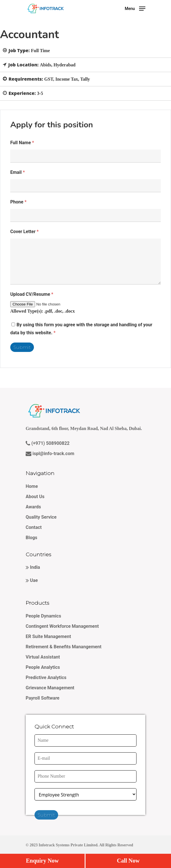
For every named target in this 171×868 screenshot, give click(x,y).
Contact (34, 527)
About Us (35, 497)
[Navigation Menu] (135, 8)
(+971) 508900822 (50, 443)
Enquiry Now (42, 861)
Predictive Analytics (46, 678)
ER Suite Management (48, 636)
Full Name (22, 143)
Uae (33, 580)
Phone (18, 202)
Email (18, 172)
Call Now (128, 861)
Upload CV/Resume (32, 294)
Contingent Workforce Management (62, 626)
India (34, 567)
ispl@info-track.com (53, 454)
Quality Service (41, 517)
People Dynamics (43, 616)
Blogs (31, 538)
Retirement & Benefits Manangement (64, 647)
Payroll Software (43, 698)
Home (32, 486)
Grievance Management (50, 688)
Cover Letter (25, 232)
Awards (33, 507)
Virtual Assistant (43, 657)
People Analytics (43, 667)
